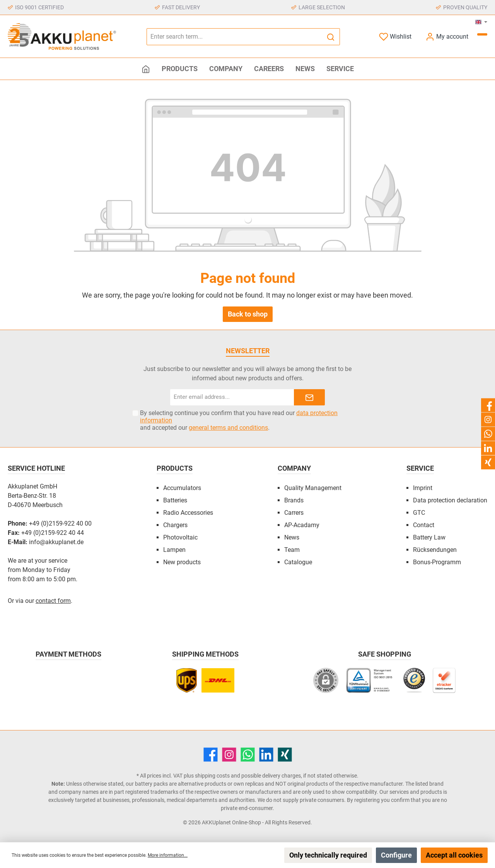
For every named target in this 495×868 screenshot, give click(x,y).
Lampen (174, 550)
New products (182, 562)
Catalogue (298, 562)
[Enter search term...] (234, 37)
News (292, 537)
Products (175, 468)
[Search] (331, 37)
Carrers (294, 513)
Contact (424, 525)
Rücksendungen (435, 550)
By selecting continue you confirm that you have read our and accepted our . (239, 420)
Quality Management (313, 488)
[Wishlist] (395, 37)
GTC (419, 513)
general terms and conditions (228, 428)
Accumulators (182, 488)
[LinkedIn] (266, 755)
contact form (53, 601)
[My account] (447, 37)
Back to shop (248, 314)
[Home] (146, 69)
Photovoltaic (180, 537)
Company (294, 468)
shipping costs (212, 776)
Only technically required (328, 855)
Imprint (423, 488)
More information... (168, 855)
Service (420, 468)
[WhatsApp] (248, 755)
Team (292, 550)
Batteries (175, 500)
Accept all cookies (454, 855)
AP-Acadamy (302, 525)
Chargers (175, 525)
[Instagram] (229, 755)
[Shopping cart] (482, 34)
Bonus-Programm (437, 562)
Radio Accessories (188, 513)
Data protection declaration (450, 500)
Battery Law (429, 537)
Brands (294, 500)
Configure (396, 855)
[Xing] (285, 755)
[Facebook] (211, 755)
